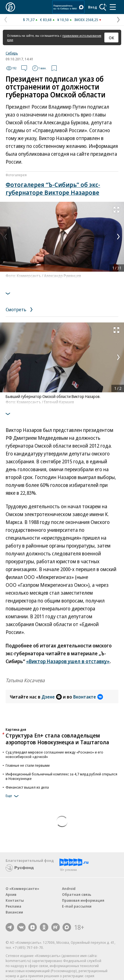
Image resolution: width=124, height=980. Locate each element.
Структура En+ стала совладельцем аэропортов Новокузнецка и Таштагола (57, 739)
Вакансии (14, 912)
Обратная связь (77, 894)
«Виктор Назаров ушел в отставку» (68, 661)
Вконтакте (88, 697)
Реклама (13, 906)
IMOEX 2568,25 (86, 20)
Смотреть (20, 309)
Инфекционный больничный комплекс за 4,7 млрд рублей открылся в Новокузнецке (61, 776)
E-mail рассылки (77, 906)
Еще (13, 796)
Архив (11, 894)
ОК (112, 38)
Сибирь (12, 53)
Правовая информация (83, 900)
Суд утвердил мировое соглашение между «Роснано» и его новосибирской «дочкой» (54, 754)
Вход (93, 7)
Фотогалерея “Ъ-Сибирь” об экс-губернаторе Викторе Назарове (53, 188)
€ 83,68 (46, 20)
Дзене (52, 697)
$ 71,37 (29, 20)
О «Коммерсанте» (22, 889)
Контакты (15, 900)
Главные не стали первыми (28, 765)
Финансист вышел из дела (27, 787)
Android (69, 889)
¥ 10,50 (63, 20)
